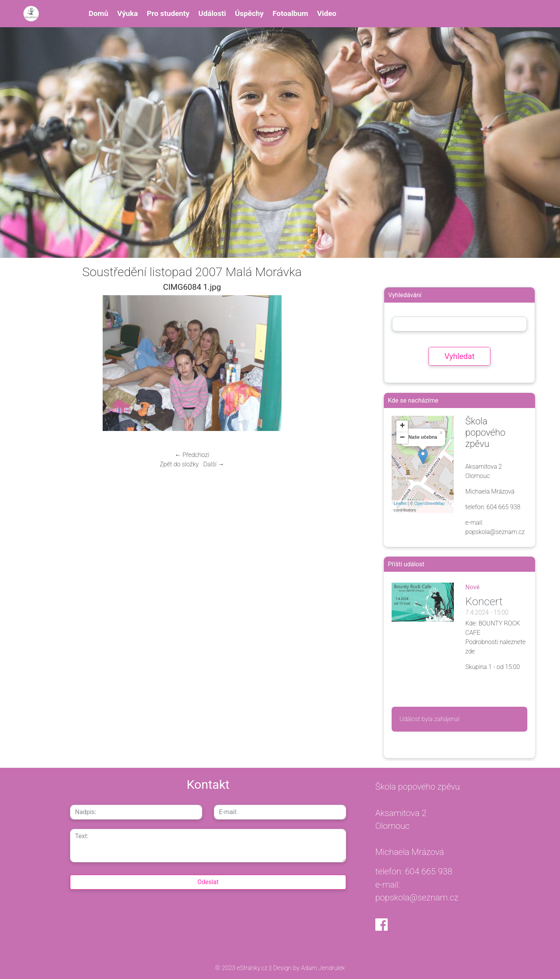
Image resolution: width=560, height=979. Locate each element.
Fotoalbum (290, 13)
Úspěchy (249, 13)
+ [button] (402, 426)
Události (212, 13)
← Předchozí (192, 455)
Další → (214, 464)
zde (470, 651)
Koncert (484, 602)
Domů (99, 13)
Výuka (127, 13)
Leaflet (400, 503)
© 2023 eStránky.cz (242, 968)
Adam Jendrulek (322, 968)
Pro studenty (168, 13)
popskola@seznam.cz (417, 897)
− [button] (402, 438)
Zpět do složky (179, 464)
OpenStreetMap (429, 503)
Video (327, 13)
